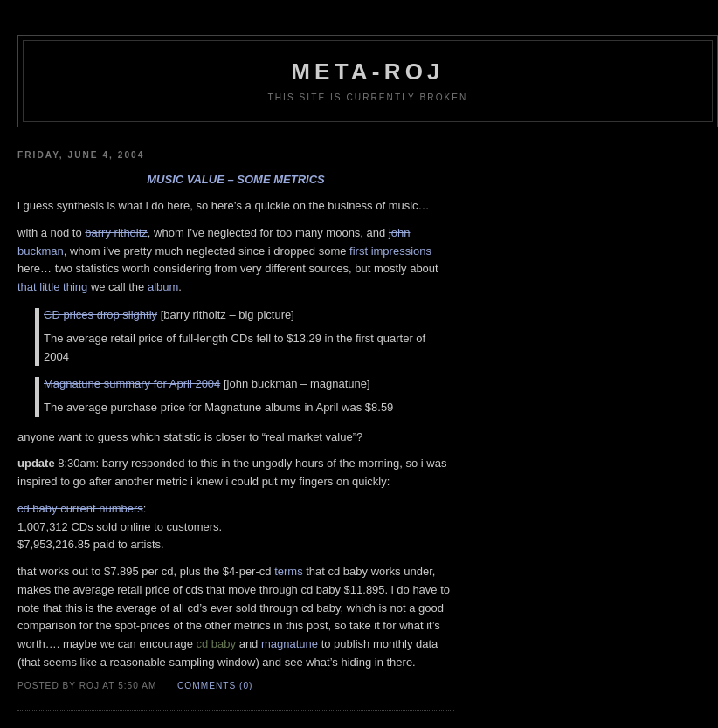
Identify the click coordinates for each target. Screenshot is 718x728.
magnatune (290, 644)
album (163, 287)
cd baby (217, 644)
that (27, 287)
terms (289, 571)
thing (75, 287)
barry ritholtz (116, 233)
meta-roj (367, 72)
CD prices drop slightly (100, 315)
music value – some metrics (235, 179)
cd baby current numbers (80, 508)
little (49, 287)
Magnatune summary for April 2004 (132, 384)
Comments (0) (215, 686)
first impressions (390, 251)
